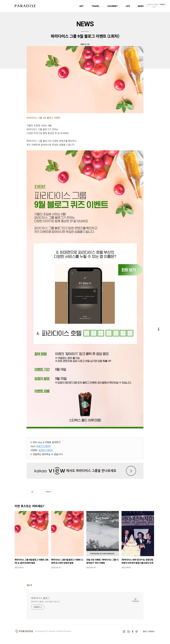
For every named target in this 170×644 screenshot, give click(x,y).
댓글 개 (29, 585)
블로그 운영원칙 (149, 631)
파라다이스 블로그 (40, 598)
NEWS (141, 6)
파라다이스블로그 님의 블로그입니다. (46, 602)
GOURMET (113, 6)
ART (82, 6)
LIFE (128, 6)
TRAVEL (96, 6)
